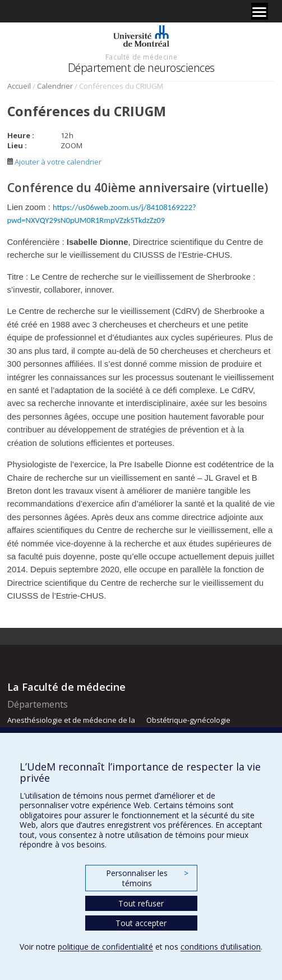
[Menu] (260, 11)
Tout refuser (141, 903)
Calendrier (55, 86)
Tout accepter (141, 923)
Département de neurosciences (141, 68)
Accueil (19, 86)
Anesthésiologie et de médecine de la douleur (71, 725)
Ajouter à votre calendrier (54, 162)
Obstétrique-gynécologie (188, 720)
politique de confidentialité (105, 947)
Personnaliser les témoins (147, 878)
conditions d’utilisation (221, 947)
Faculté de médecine (141, 57)
